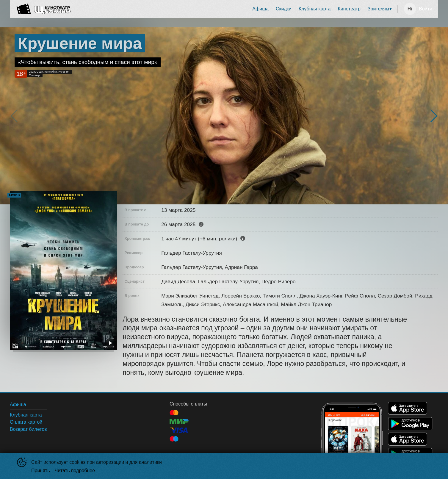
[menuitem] (260, 9)
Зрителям (378, 9)
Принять (41, 471)
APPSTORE (408, 408)
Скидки (284, 9)
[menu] (235, 9)
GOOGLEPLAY (410, 424)
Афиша (260, 9)
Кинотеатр (349, 9)
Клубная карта (315, 9)
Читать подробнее (75, 471)
